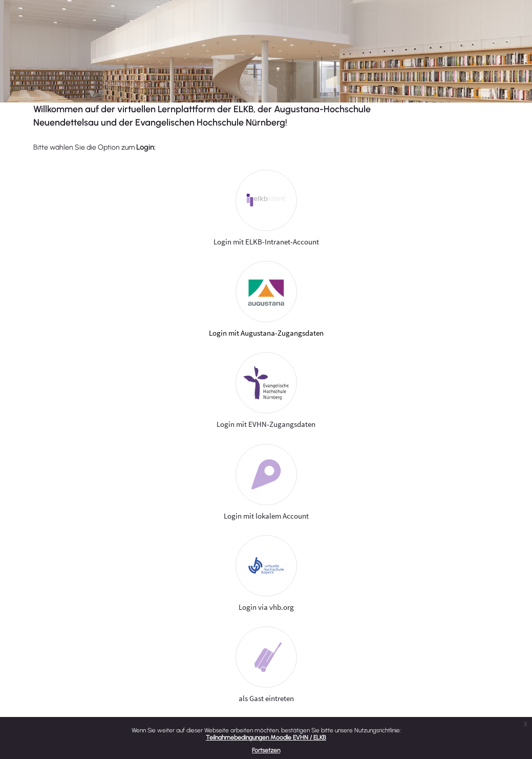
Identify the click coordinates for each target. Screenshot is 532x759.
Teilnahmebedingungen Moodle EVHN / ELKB (266, 737)
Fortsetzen (266, 750)
